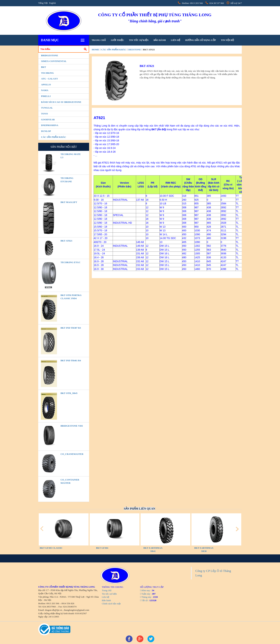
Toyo (44, 114)
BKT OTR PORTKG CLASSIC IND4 (71, 297)
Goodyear (48, 120)
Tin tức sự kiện (139, 40)
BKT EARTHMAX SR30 (204, 550)
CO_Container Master (70, 481)
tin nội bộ (227, 40)
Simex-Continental (54, 61)
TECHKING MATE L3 (71, 156)
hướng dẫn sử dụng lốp (201, 40)
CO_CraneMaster (72, 454)
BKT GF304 (102, 548)
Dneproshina (50, 125)
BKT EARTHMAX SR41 (153, 550)
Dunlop (46, 131)
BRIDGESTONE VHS (72, 426)
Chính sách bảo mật (111, 604)
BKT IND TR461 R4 (71, 360)
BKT (43, 67)
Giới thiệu (117, 40)
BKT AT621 (66, 241)
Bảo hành (160, 40)
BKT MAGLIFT (69, 202)
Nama (45, 90)
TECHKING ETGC (71, 262)
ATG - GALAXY (49, 79)
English (53, 3)
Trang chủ (99, 40)
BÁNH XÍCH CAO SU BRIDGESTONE (61, 102)
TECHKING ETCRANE (67, 180)
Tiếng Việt (43, 3)
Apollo (46, 85)
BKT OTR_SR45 (69, 393)
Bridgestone (50, 55)
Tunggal (47, 108)
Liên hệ (176, 40)
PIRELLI (46, 96)
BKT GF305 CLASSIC (51, 548)
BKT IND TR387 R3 (71, 328)
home (95, 50)
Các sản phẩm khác (54, 137)
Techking (47, 73)
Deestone (135, 50)
